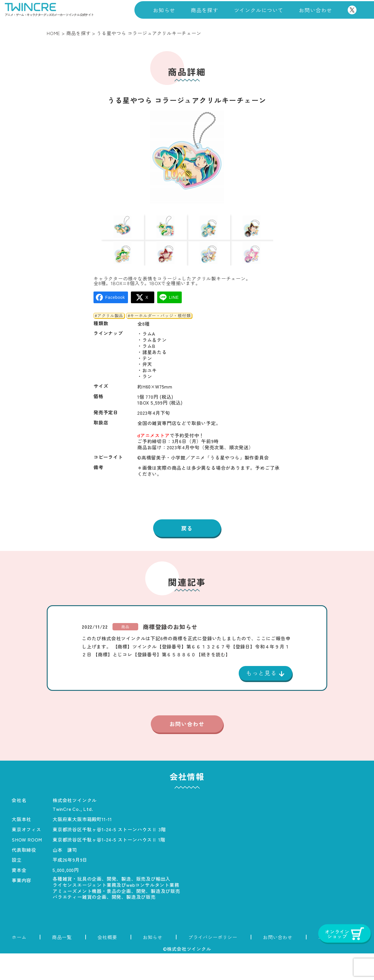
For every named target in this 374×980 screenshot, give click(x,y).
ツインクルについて (259, 10)
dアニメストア (154, 460)
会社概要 (107, 964)
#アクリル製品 (109, 340)
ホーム (19, 964)
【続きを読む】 (213, 680)
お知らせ (164, 10)
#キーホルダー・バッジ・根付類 (159, 340)
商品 (125, 652)
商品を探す (205, 10)
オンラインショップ (340, 964)
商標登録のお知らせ (170, 652)
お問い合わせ (315, 10)
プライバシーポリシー (213, 964)
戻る (187, 553)
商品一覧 (62, 964)
